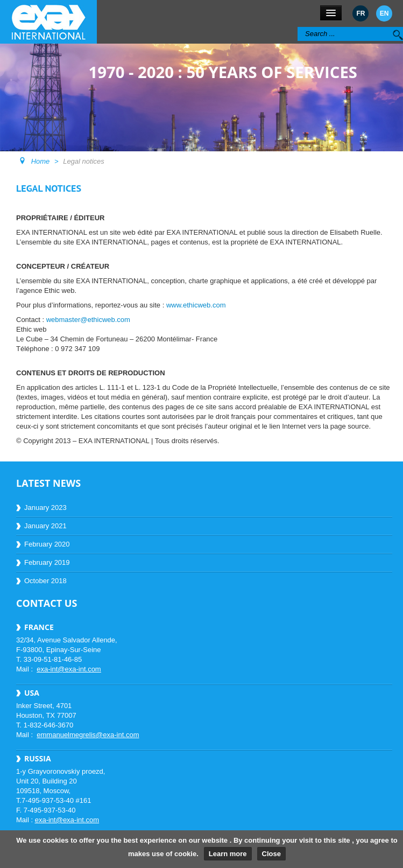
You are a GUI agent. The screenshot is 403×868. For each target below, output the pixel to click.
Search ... (298, 27)
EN (384, 13)
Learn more (228, 854)
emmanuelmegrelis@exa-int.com (88, 735)
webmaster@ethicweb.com (88, 320)
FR (360, 13)
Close (271, 854)
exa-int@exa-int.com (69, 669)
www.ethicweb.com (196, 305)
